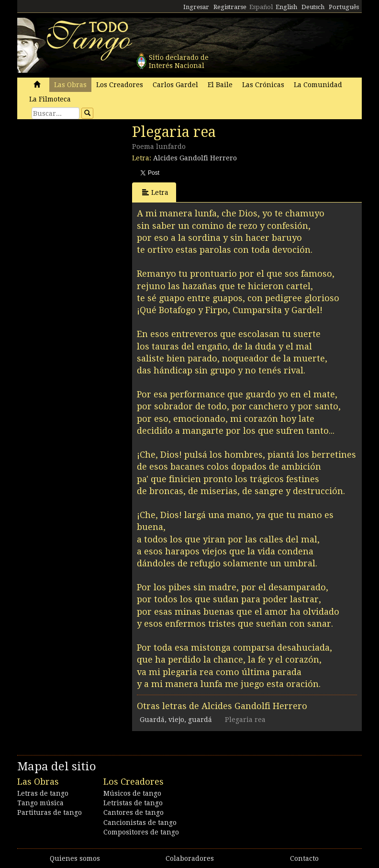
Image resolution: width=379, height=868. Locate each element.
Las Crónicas (263, 85)
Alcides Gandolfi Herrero (195, 158)
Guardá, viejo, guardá (176, 720)
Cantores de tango (134, 812)
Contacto (304, 858)
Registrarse (230, 7)
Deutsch (313, 7)
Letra (155, 192)
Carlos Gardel (175, 85)
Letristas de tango (133, 803)
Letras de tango (43, 793)
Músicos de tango (132, 793)
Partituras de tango (50, 812)
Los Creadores (120, 85)
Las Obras (70, 85)
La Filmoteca (50, 99)
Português (344, 7)
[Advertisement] (89, 189)
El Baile (220, 85)
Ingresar (196, 7)
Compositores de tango (141, 832)
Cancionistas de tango (140, 823)
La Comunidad (318, 85)
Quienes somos (75, 858)
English (286, 7)
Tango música (40, 803)
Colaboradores (190, 858)
